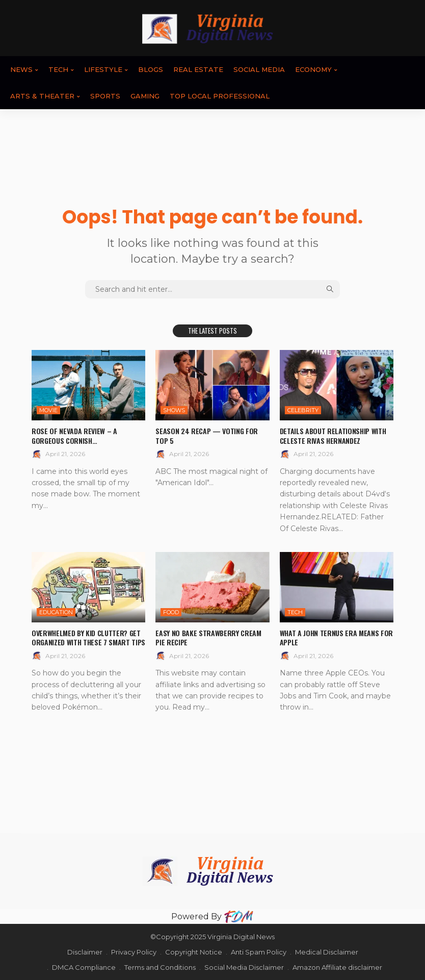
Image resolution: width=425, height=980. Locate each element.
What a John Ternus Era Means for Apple (336, 637)
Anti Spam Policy (259, 952)
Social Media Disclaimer (244, 967)
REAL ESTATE (198, 69)
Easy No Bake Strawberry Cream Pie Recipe (208, 637)
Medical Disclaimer (327, 952)
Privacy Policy (134, 952)
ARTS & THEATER (42, 96)
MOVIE (48, 410)
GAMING (145, 96)
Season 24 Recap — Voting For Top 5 (206, 435)
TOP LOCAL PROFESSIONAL (220, 96)
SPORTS (105, 96)
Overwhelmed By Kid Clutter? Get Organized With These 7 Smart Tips (88, 637)
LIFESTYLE (103, 69)
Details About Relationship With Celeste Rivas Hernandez (333, 435)
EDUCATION (56, 612)
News (21, 69)
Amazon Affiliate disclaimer (337, 967)
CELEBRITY (303, 410)
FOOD (171, 612)
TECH (58, 69)
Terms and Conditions (160, 967)
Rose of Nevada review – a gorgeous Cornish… (74, 435)
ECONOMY (313, 69)
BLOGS (151, 69)
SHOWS (174, 410)
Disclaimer (85, 952)
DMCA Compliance (84, 967)
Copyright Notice (194, 952)
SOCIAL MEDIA (259, 69)
